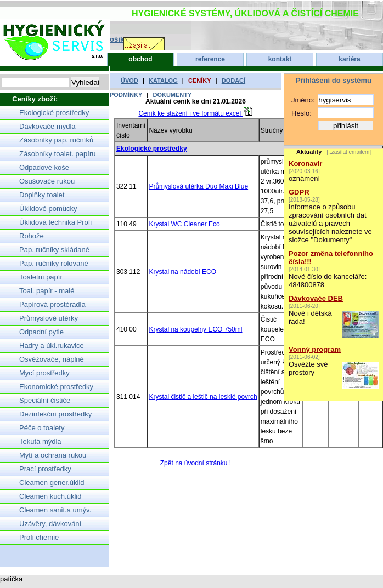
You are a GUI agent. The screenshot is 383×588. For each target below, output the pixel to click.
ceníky (200, 81)
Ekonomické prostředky (56, 387)
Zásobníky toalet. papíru (57, 154)
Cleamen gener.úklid (52, 483)
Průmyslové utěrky (49, 318)
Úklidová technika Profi (55, 222)
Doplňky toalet (42, 195)
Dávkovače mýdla (47, 126)
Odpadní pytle (41, 332)
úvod (129, 81)
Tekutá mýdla (40, 441)
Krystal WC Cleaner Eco (184, 224)
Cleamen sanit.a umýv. (55, 510)
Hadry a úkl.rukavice (52, 346)
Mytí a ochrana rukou (53, 455)
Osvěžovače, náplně (52, 359)
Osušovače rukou (47, 181)
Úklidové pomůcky (48, 209)
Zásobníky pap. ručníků (56, 140)
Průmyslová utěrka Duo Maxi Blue (198, 186)
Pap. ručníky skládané (54, 250)
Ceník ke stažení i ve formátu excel (195, 113)
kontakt (280, 59)
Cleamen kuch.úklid (50, 496)
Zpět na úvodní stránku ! (196, 463)
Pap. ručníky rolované (54, 263)
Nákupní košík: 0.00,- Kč (117, 39)
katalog (163, 81)
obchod (140, 59)
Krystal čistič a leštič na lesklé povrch (203, 397)
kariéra (349, 59)
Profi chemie (39, 537)
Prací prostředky (45, 469)
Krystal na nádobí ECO (182, 272)
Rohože (32, 236)
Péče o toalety (42, 428)
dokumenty (172, 95)
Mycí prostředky (44, 373)
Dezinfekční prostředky (55, 414)
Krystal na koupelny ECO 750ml (195, 329)
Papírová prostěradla (52, 304)
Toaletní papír (41, 277)
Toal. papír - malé (47, 291)
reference (210, 59)
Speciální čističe (45, 400)
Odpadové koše (44, 167)
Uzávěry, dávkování (50, 524)
